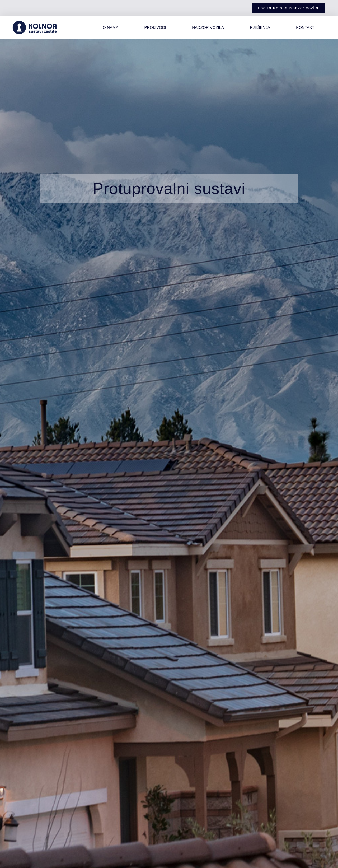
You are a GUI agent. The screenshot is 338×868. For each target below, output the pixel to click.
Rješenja (260, 27)
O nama (111, 27)
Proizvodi (155, 27)
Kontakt (305, 27)
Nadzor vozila (208, 27)
